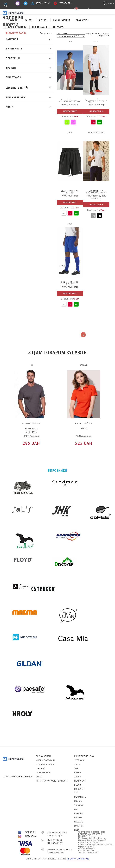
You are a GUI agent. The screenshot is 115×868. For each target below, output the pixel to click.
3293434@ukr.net (56, 853)
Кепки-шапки (62, 20)
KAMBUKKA (80, 797)
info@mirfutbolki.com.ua (60, 850)
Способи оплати (45, 764)
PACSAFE (79, 822)
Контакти (59, 27)
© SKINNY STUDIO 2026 (78, 859)
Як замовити (43, 756)
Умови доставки (45, 760)
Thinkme (79, 805)
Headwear (80, 781)
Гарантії (40, 769)
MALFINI (78, 826)
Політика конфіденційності (52, 781)
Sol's (77, 764)
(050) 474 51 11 (66, 3)
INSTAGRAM (27, 836)
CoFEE (78, 773)
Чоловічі (14, 20)
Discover (79, 789)
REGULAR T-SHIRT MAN (31, 430)
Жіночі (29, 20)
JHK (76, 769)
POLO (84, 428)
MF (76, 809)
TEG (76, 793)
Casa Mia (79, 814)
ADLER (78, 777)
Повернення (43, 773)
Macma (78, 801)
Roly (77, 830)
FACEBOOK (27, 832)
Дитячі (43, 20)
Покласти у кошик (70, 112)
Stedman (79, 760)
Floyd (78, 785)
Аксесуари (82, 20)
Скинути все (46, 33)
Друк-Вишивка (17, 27)
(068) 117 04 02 (43, 3)
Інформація (40, 27)
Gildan (78, 818)
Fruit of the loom (84, 756)
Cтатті (39, 777)
